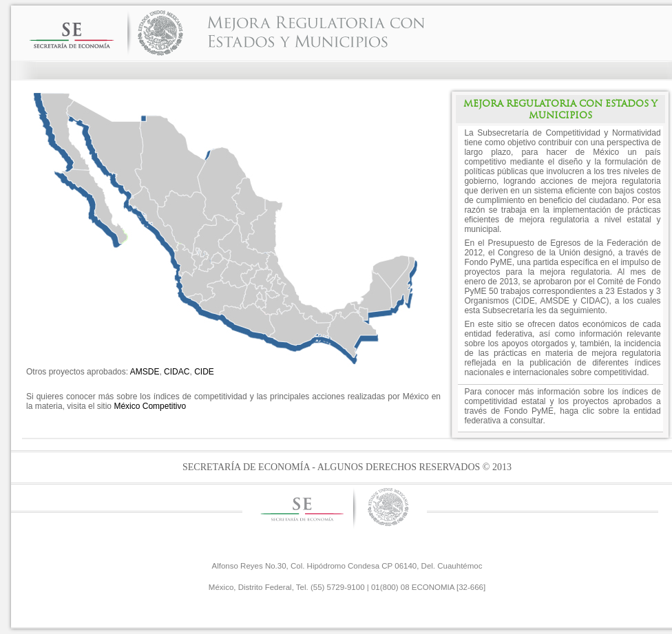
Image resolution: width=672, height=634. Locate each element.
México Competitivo (150, 406)
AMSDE (145, 372)
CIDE (204, 372)
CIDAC (177, 372)
